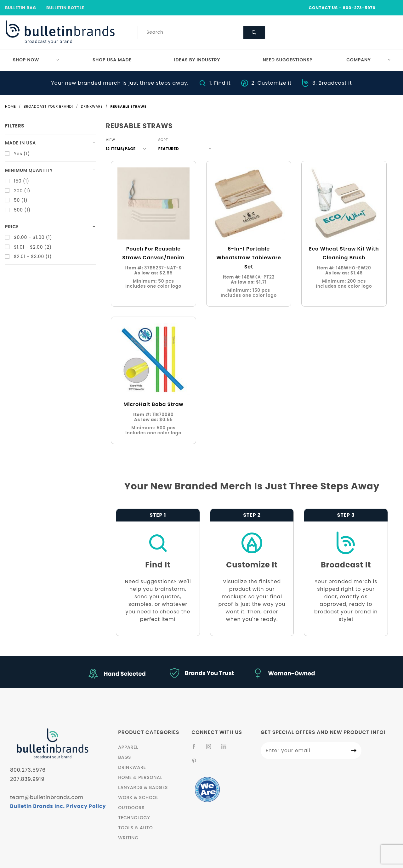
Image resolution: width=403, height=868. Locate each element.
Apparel (128, 747)
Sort (163, 140)
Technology (134, 818)
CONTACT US (323, 8)
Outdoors (131, 808)
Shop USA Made (112, 60)
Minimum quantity (29, 170)
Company (369, 60)
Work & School (138, 798)
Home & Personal (140, 777)
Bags (125, 757)
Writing (128, 838)
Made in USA (20, 143)
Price (12, 227)
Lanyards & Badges (143, 787)
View (111, 140)
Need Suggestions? (288, 60)
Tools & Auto (135, 828)
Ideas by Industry (197, 60)
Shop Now (36, 60)
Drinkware (132, 767)
